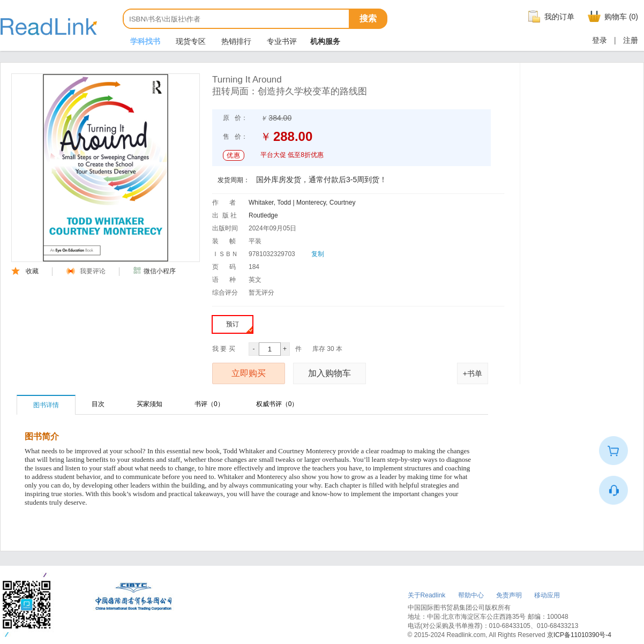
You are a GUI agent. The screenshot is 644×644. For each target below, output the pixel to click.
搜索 (368, 18)
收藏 (25, 271)
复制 (318, 254)
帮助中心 (471, 595)
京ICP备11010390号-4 (579, 635)
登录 (600, 40)
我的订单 (550, 17)
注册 (631, 40)
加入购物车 (330, 373)
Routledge (263, 215)
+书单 (473, 373)
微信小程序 (154, 271)
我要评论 (86, 271)
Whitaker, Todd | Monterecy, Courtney (302, 203)
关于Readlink (427, 595)
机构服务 (325, 41)
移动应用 (547, 595)
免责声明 (509, 595)
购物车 (612, 17)
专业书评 (281, 41)
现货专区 (190, 41)
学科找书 (144, 41)
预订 (239, 327)
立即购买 (249, 373)
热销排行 (235, 41)
